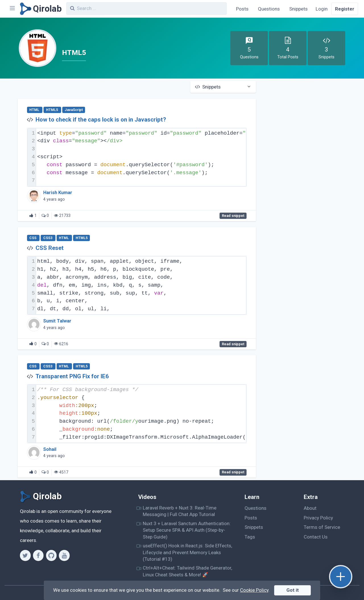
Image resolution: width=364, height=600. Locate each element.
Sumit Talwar (57, 321)
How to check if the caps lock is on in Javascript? (101, 120)
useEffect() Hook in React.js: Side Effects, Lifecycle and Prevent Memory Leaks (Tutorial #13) (187, 552)
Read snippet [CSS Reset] (233, 344)
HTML (35, 110)
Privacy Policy (318, 518)
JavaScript (74, 110)
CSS (33, 238)
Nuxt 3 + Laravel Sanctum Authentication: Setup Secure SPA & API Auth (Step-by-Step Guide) (187, 530)
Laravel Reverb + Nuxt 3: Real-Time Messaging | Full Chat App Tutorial (180, 511)
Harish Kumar (58, 193)
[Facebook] (38, 555)
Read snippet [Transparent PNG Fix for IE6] (233, 472)
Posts (242, 9)
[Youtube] (64, 555)
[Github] (51, 555)
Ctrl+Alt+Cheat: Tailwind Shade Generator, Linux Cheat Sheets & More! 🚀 (187, 571)
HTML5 (52, 110)
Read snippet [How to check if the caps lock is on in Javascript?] (233, 216)
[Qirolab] (40, 9)
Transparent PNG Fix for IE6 (72, 376)
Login (322, 9)
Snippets (298, 9)
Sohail (50, 449)
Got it (293, 590)
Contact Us (316, 537)
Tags (250, 537)
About (310, 508)
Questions (269, 9)
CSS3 (48, 238)
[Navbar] (12, 9)
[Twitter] (25, 555)
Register (345, 9)
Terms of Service (322, 527)
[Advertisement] (311, 123)
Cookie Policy (254, 590)
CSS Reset (50, 248)
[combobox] (146, 9)
